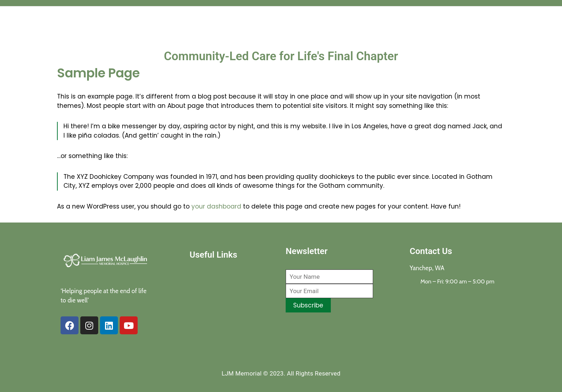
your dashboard (216, 206)
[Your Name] (329, 277)
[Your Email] (329, 291)
